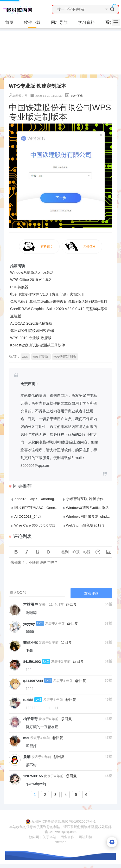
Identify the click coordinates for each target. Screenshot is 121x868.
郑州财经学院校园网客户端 (32, 331)
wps (25, 356)
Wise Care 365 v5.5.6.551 (35, 525)
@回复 (72, 604)
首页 (9, 22)
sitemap (61, 842)
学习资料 (89, 23)
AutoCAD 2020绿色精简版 (31, 323)
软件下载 (34, 23)
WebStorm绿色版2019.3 (85, 525)
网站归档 (85, 837)
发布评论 (91, 593)
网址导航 (59, 22)
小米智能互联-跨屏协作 (85, 499)
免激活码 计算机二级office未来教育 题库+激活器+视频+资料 (59, 302)
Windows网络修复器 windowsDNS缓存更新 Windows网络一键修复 (88, 517)
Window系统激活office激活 (32, 272)
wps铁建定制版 (65, 356)
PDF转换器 (19, 287)
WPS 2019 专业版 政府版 (31, 338)
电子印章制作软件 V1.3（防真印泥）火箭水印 (47, 294)
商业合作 (67, 837)
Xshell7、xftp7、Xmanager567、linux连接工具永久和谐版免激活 (37, 499)
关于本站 (49, 837)
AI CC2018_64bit (28, 517)
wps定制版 (41, 356)
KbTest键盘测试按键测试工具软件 (38, 345)
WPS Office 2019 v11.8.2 (31, 280)
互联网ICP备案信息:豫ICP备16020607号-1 (63, 821)
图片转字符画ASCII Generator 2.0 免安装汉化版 (37, 508)
